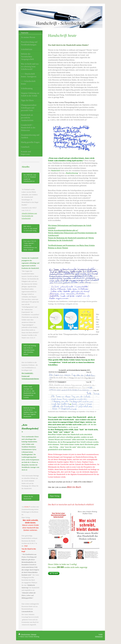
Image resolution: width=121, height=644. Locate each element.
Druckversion (24, 634)
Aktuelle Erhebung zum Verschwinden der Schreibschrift (29, 216)
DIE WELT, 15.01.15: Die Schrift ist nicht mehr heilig (30, 228)
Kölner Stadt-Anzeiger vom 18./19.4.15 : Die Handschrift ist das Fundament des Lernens (30, 392)
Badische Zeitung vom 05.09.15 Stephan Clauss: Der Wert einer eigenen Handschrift (30, 412)
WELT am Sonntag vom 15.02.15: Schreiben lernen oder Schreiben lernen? (30, 350)
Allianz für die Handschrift (28, 498)
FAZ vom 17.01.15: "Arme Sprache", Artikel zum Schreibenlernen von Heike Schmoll (30, 245)
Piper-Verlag (55, 496)
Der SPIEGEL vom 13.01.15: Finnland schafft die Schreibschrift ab (30, 178)
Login (101, 634)
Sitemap (34, 634)
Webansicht (99, 636)
